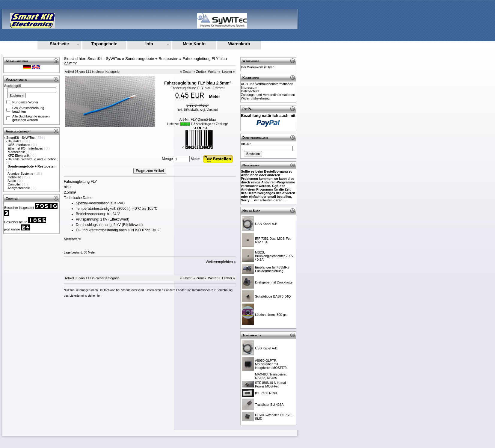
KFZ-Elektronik (19, 156)
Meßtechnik (17, 152)
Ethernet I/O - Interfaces (26, 148)
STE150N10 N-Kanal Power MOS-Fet (270, 384)
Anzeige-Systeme (21, 174)
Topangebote (104, 44)
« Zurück (200, 72)
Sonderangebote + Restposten (152, 59)
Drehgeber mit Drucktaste (274, 282)
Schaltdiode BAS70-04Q (273, 296)
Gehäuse (15, 177)
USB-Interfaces (19, 145)
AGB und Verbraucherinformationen (267, 84)
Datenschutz (250, 91)
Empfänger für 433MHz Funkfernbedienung (272, 269)
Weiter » (214, 72)
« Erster (186, 72)
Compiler (15, 184)
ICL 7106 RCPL (267, 393)
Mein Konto (194, 44)
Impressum (249, 88)
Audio (12, 181)
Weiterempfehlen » (221, 262)
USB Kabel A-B (266, 224)
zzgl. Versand (209, 110)
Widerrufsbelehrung (255, 98)
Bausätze (15, 141)
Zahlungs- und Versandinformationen (268, 95)
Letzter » (228, 72)
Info (149, 44)
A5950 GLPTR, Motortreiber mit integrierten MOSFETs (271, 364)
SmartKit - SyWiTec (21, 138)
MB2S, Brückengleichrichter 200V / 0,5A (274, 256)
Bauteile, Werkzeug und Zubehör (32, 159)
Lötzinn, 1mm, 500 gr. (271, 315)
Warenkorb (239, 44)
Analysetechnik (19, 188)
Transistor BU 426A (269, 405)
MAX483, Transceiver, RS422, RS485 (271, 376)
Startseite (59, 44)
